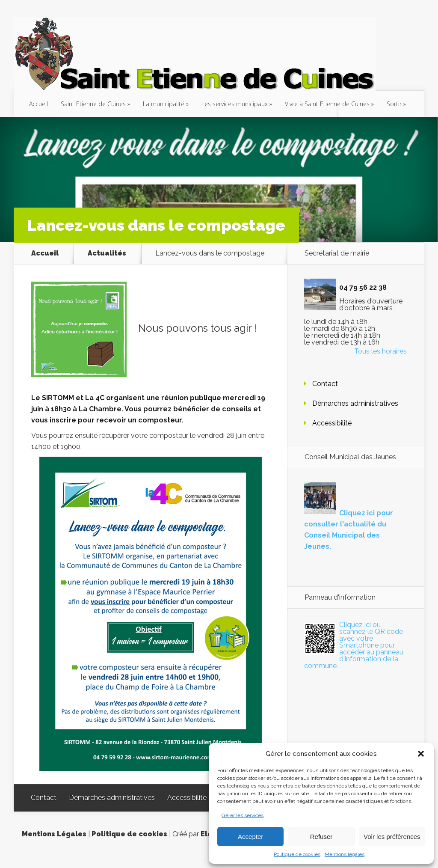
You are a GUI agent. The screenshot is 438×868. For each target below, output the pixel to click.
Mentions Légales (54, 834)
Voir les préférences (392, 837)
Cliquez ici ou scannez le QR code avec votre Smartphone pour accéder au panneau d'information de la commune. (354, 645)
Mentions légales (345, 854)
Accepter (250, 837)
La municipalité (164, 104)
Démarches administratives (355, 403)
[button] (421, 754)
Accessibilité (332, 423)
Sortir (394, 104)
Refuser (321, 837)
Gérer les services (243, 815)
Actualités (107, 253)
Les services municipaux (235, 104)
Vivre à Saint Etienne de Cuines (327, 104)
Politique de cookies (297, 854)
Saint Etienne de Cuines (93, 104)
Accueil (38, 104)
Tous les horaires (380, 351)
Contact (325, 384)
